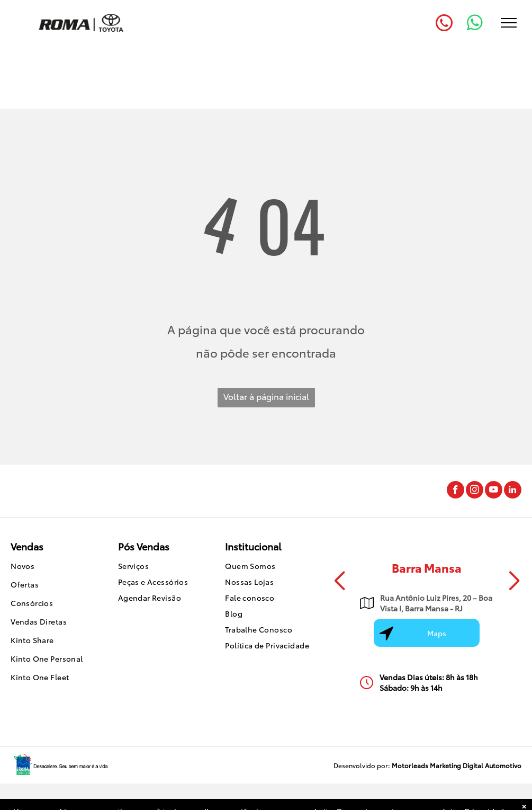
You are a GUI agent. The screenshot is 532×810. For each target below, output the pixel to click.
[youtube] (494, 491)
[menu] (509, 23)
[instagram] (475, 491)
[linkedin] (513, 491)
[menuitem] (54, 567)
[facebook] (456, 491)
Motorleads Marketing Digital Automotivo (457, 765)
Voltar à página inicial (266, 396)
